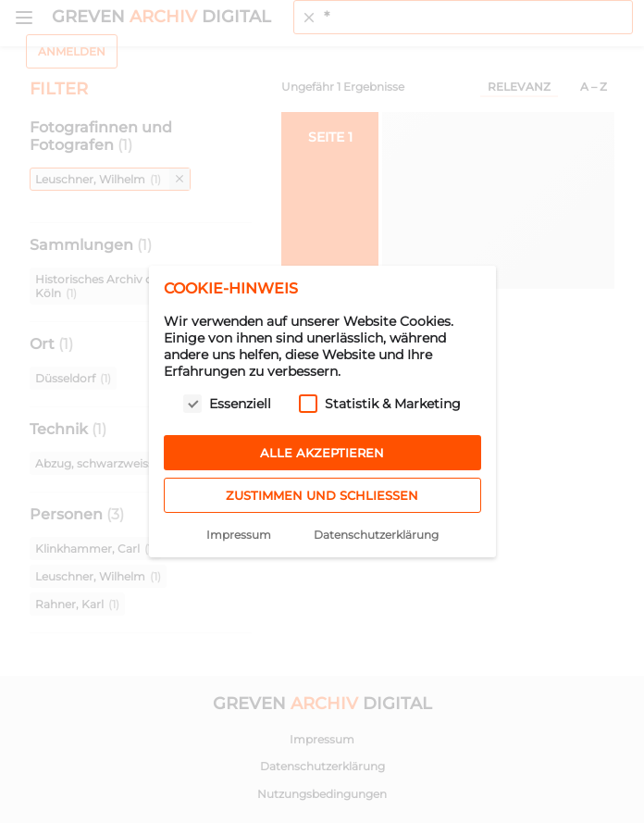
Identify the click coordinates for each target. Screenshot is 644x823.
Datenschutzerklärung (376, 535)
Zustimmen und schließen (322, 495)
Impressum (239, 535)
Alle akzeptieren (322, 453)
